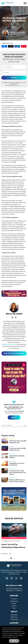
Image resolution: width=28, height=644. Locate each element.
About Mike (14, 615)
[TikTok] (16, 578)
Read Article (5, 554)
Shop (14, 608)
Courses (14, 606)
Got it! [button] (14, 641)
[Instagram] (12, 578)
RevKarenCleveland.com (9, 344)
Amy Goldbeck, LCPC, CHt (7, 541)
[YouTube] (21, 578)
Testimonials (14, 619)
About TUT (14, 617)
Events (14, 603)
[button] (25, 3)
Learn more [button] (15, 637)
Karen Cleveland (21, 32)
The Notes (14, 599)
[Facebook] (7, 578)
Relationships (14, 27)
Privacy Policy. (21, 85)
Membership (14, 601)
